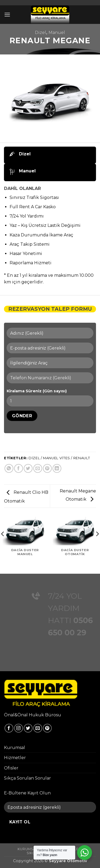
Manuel (57, 33)
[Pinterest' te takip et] (47, 728)
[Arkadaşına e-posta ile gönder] (38, 468)
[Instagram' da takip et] (19, 728)
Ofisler (11, 768)
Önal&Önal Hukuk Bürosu (33, 715)
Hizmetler (15, 758)
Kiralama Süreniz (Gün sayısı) (37, 391)
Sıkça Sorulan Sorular (27, 778)
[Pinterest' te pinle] (47, 468)
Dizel (41, 33)
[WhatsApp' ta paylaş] (9, 468)
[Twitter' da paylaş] (28, 468)
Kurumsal (15, 748)
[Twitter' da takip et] (28, 728)
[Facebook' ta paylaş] (19, 468)
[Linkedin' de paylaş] (57, 468)
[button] (7, 14)
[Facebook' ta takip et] (9, 728)
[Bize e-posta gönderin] (38, 728)
